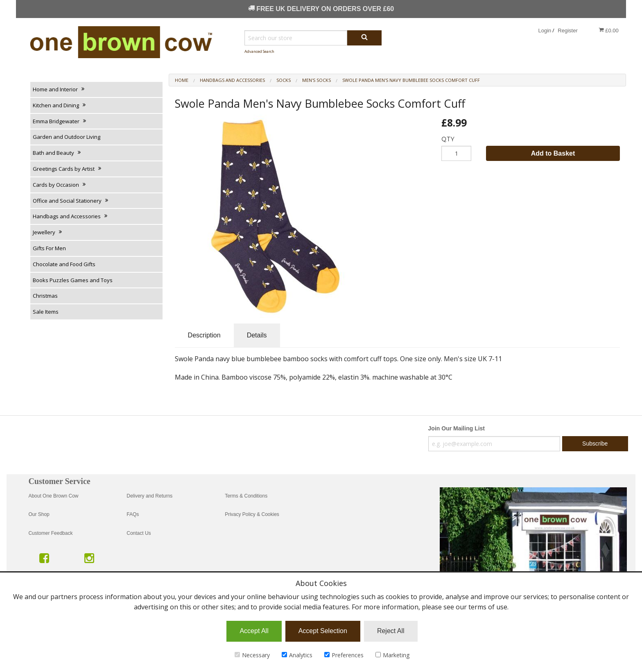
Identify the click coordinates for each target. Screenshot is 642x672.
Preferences (344, 655)
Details (257, 335)
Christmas (45, 296)
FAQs (133, 514)
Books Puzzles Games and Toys (73, 280)
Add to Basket (553, 153)
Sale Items (46, 312)
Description (204, 335)
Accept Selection (323, 631)
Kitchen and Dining (60, 105)
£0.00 (609, 30)
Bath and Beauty (57, 153)
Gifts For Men (49, 248)
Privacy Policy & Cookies (252, 514)
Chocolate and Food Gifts (64, 264)
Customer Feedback (50, 533)
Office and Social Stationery (71, 201)
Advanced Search (259, 51)
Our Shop (39, 514)
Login (545, 31)
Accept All (254, 631)
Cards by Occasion (60, 185)
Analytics (297, 655)
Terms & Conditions (246, 496)
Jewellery (48, 232)
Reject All (391, 631)
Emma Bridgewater (60, 121)
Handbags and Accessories (71, 216)
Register (567, 31)
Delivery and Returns (149, 496)
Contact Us (139, 533)
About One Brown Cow (53, 496)
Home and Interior (59, 89)
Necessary (252, 655)
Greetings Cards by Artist (68, 169)
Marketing (392, 655)
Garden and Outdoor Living (67, 137)
